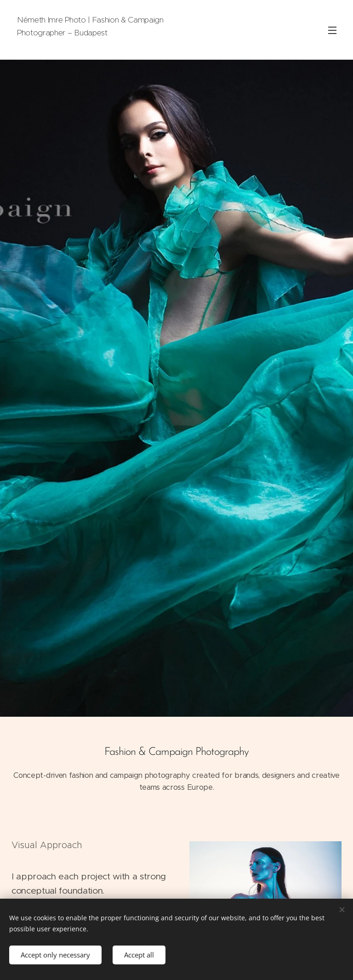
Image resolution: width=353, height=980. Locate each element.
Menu (332, 30)
